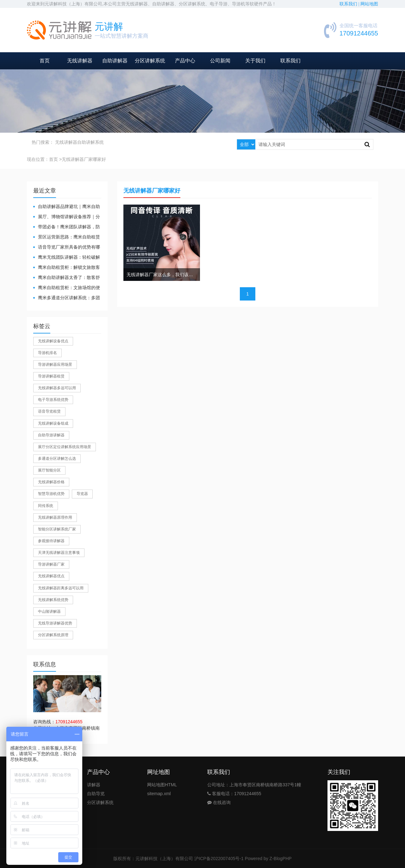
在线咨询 (219, 802)
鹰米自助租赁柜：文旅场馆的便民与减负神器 (67, 288)
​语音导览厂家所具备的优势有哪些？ (67, 247)
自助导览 (96, 794)
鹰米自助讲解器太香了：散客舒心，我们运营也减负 (67, 278)
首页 (45, 61)
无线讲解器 (80, 61)
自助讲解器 (115, 61)
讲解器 (94, 785)
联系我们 (290, 61)
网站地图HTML (162, 785)
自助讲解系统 (90, 142)
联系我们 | (350, 4)
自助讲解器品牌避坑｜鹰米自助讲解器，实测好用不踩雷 (67, 207)
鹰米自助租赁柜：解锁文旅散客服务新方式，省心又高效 (67, 268)
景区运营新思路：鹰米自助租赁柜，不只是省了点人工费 (67, 237)
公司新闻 (220, 61)
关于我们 (255, 61)
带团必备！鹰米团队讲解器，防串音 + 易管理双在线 (67, 227)
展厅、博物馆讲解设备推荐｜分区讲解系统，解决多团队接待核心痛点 (67, 217)
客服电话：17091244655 (234, 794)
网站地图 (369, 4)
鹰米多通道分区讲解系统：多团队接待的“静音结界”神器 (67, 298)
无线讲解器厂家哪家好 (84, 159)
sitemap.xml (159, 794)
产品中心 (185, 61)
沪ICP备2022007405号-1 (219, 858)
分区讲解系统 (150, 61)
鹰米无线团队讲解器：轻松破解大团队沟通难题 (67, 258)
